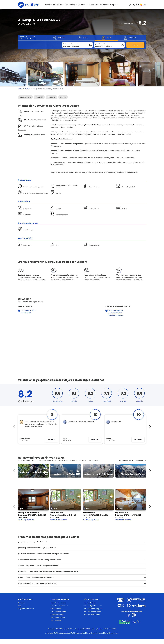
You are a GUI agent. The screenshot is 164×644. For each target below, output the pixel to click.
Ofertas (63, 97)
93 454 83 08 (111, 629)
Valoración (51, 97)
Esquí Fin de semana (58, 603)
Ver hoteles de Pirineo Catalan (131, 460)
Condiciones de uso (111, 633)
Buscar (135, 45)
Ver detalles (52, 440)
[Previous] (46, 38)
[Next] (143, 38)
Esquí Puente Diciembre (59, 606)
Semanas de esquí (58, 615)
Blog (20, 606)
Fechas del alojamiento (71, 44)
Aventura (93, 5)
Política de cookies (78, 633)
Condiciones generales (94, 633)
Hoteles (103, 5)
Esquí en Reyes (56, 621)
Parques (82, 5)
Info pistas (58, 5)
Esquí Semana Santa (58, 612)
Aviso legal (49, 633)
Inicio (20, 89)
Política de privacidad (62, 633)
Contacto (22, 603)
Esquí (48, 5)
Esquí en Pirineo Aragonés (93, 609)
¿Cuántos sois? (100, 44)
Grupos (113, 5)
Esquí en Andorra (90, 603)
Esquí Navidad (56, 609)
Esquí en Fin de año (58, 618)
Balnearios (70, 5)
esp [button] (143, 5)
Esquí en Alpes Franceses (93, 606)
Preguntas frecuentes (26, 609)
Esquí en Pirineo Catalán (92, 612)
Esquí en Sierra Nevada (92, 615)
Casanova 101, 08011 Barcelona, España (88, 629)
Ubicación (39, 97)
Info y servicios (25, 97)
